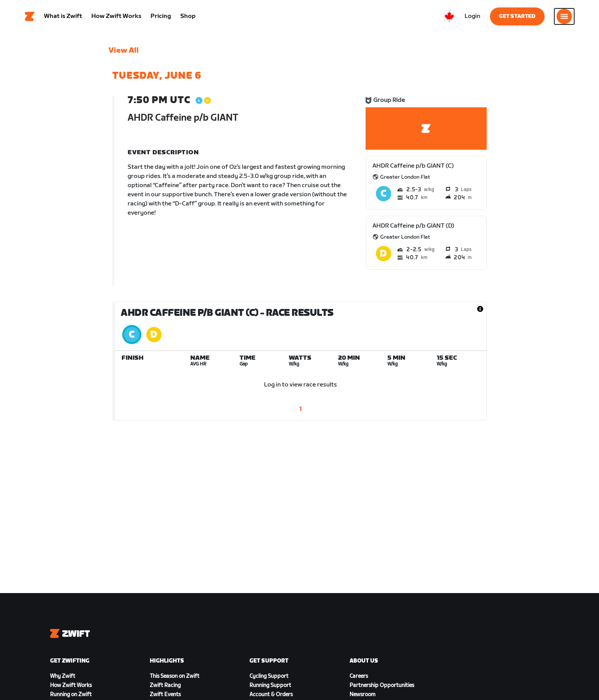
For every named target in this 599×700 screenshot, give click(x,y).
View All (124, 52)
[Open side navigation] (564, 17)
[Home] (30, 17)
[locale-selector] (449, 17)
